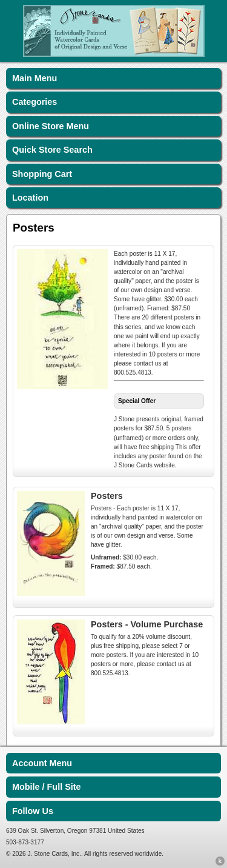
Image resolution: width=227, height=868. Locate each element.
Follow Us (33, 811)
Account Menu (42, 763)
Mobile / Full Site (47, 787)
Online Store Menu (51, 126)
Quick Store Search (52, 150)
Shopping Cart (42, 174)
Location (30, 198)
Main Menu (35, 78)
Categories (35, 102)
